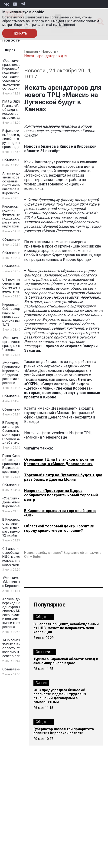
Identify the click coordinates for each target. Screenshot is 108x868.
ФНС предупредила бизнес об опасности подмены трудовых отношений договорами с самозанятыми (60, 696)
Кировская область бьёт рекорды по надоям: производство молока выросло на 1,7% (18, 315)
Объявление (12, 160)
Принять (20, 33)
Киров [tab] (10, 50)
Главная (31, 51)
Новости (49, 51)
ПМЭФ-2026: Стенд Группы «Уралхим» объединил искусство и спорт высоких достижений (19, 110)
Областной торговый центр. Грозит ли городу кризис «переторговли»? (59, 528)
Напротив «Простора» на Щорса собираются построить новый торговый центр (61, 495)
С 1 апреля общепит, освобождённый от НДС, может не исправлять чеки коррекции (19, 557)
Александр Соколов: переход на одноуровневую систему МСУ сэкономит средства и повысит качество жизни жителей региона (19, 613)
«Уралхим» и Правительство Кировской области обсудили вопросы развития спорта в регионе (18, 373)
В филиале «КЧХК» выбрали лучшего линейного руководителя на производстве (17, 139)
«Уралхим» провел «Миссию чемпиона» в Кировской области (19, 582)
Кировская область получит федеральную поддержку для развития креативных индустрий (19, 216)
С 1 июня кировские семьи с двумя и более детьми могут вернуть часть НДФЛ (19, 286)
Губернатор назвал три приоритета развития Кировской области (64, 731)
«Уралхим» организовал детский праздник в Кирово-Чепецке (19, 344)
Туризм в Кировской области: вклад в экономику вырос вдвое (66, 661)
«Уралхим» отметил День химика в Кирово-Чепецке (18, 502)
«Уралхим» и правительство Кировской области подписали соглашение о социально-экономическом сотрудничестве (18, 75)
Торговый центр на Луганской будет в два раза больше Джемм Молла (63, 477)
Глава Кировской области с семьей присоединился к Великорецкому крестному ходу (17, 464)
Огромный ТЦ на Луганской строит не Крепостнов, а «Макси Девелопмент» (59, 462)
